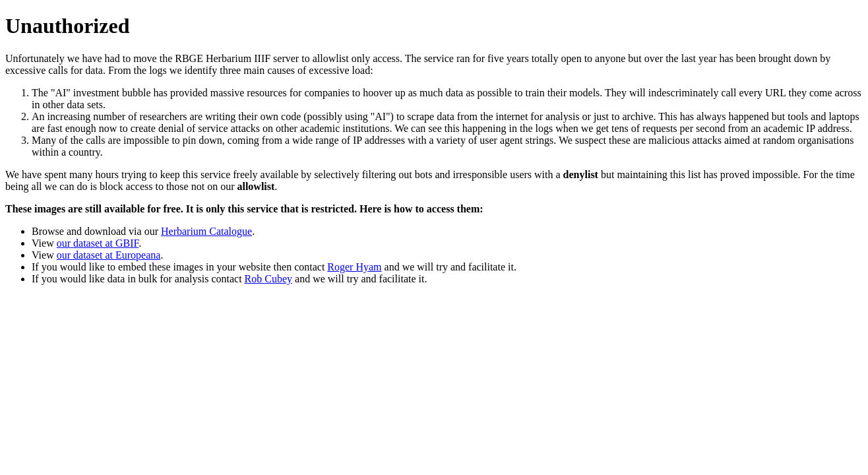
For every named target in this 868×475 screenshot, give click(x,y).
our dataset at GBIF (98, 243)
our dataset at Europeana (109, 255)
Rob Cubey (268, 279)
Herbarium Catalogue (206, 231)
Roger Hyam (354, 267)
